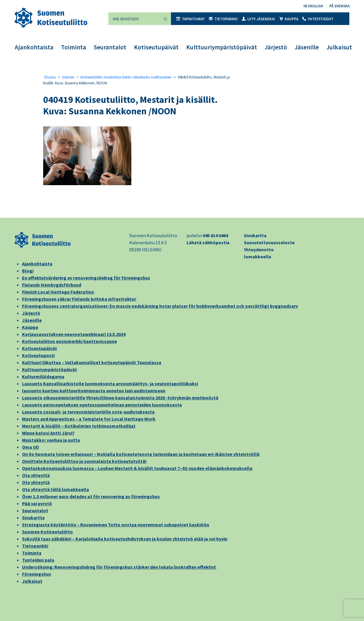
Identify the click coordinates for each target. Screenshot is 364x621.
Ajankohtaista (34, 47)
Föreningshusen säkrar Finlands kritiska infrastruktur (79, 299)
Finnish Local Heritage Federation (58, 292)
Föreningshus (37, 574)
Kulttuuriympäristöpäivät (222, 47)
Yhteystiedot (318, 19)
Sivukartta (255, 235)
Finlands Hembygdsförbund (52, 285)
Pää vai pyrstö (37, 503)
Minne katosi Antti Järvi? (48, 433)
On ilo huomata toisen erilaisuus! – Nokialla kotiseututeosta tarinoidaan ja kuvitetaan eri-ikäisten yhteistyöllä (141, 454)
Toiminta (74, 47)
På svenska (339, 6)
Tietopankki (223, 19)
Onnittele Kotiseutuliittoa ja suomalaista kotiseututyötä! (84, 461)
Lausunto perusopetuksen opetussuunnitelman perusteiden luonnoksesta (102, 405)
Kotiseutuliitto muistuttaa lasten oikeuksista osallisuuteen (126, 77)
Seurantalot (110, 47)
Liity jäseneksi (258, 19)
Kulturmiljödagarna (43, 376)
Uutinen (68, 77)
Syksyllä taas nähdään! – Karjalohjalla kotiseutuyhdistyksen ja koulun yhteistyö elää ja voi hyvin (125, 539)
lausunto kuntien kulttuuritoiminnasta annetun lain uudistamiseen (94, 391)
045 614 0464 (215, 235)
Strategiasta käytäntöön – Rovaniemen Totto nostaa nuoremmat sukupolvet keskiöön (116, 525)
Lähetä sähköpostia (208, 242)
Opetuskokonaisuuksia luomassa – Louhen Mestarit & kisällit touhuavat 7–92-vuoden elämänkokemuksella (137, 468)
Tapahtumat (191, 19)
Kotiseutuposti (38, 355)
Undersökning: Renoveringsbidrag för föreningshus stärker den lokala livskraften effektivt (119, 567)
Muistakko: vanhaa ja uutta (51, 440)
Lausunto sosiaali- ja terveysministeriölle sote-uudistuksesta (88, 412)
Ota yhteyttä (36, 475)
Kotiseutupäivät (156, 47)
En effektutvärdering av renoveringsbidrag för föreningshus (86, 278)
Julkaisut (339, 47)
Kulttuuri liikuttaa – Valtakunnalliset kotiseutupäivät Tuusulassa (92, 362)
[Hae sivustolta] (134, 19)
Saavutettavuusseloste (269, 242)
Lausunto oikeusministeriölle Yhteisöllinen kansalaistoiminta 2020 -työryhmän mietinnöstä (120, 398)
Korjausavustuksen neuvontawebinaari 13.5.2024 (74, 334)
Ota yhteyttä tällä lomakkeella (56, 489)
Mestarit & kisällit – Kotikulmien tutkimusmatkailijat (79, 426)
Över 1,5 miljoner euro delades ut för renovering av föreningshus (91, 496)
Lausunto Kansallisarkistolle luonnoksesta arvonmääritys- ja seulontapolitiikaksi (110, 384)
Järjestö (276, 47)
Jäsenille (307, 47)
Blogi (28, 271)
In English (313, 6)
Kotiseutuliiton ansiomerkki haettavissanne (69, 341)
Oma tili (30, 447)
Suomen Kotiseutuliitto (47, 532)
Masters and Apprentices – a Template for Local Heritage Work (89, 419)
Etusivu (50, 77)
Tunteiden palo (38, 560)
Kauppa (289, 19)
